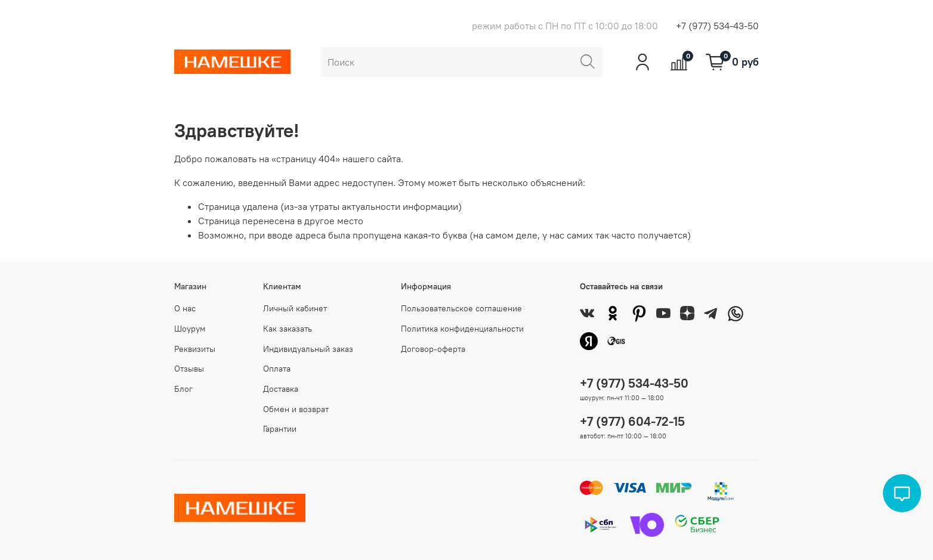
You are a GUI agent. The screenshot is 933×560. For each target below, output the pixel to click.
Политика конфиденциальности (462, 329)
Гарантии (280, 429)
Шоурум (190, 329)
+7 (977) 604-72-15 (632, 421)
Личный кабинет (295, 308)
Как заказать (288, 329)
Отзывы (189, 369)
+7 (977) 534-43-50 (717, 26)
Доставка (281, 389)
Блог (183, 389)
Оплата (277, 369)
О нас (185, 308)
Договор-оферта (433, 349)
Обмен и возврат (296, 409)
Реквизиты (195, 349)
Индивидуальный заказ (308, 349)
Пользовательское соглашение (461, 308)
